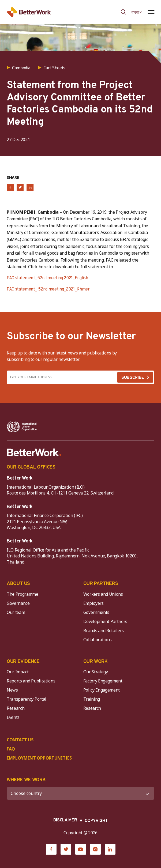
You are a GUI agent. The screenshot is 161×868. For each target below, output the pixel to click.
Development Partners (105, 621)
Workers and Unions (103, 594)
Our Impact (18, 672)
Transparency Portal (27, 699)
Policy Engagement (103, 690)
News (12, 690)
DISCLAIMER (65, 820)
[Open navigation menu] (151, 12)
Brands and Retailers (104, 631)
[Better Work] (34, 452)
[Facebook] (51, 849)
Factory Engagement (103, 681)
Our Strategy (96, 672)
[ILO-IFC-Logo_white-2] (22, 427)
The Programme (23, 594)
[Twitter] (66, 849)
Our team (16, 612)
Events (13, 717)
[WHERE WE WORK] (80, 793)
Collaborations (98, 640)
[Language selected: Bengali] (137, 12)
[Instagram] (95, 849)
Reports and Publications (31, 681)
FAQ (11, 749)
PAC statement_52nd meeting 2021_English (47, 278)
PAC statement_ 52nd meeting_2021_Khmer (48, 289)
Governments (96, 612)
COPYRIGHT (96, 821)
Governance (18, 603)
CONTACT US (20, 740)
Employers (93, 603)
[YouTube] (81, 849)
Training (92, 699)
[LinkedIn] (110, 849)
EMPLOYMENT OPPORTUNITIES (39, 758)
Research (16, 708)
